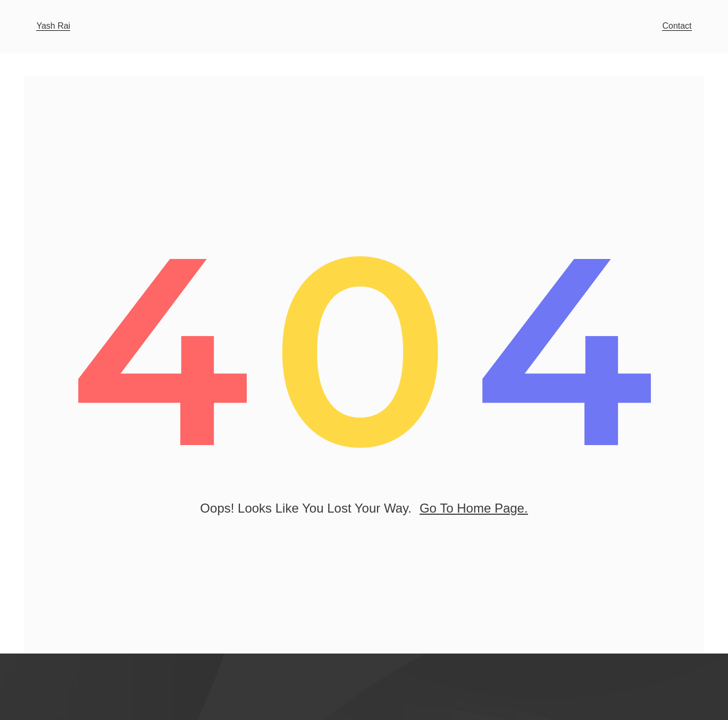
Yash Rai (53, 26)
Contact (677, 26)
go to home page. (474, 511)
